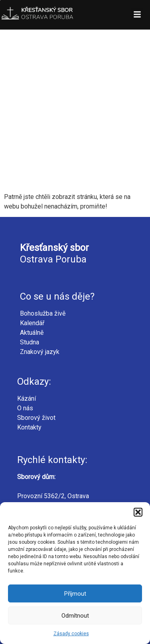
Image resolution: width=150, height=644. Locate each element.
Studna (30, 342)
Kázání (27, 399)
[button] (138, 512)
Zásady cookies (71, 634)
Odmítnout (75, 616)
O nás (25, 408)
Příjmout (75, 594)
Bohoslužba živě (43, 313)
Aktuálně (32, 333)
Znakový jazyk (40, 352)
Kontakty (29, 427)
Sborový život (36, 418)
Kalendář (32, 323)
